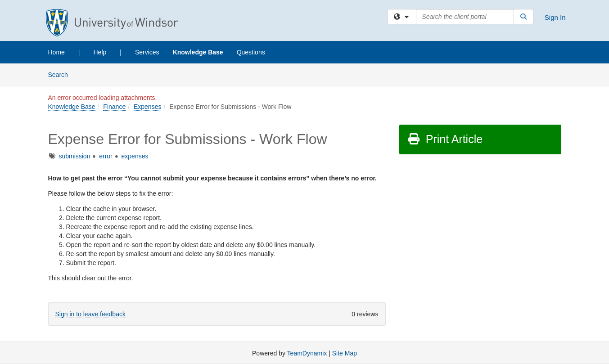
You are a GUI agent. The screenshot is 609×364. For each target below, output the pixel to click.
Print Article (445, 139)
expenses (135, 156)
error (106, 156)
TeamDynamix (307, 353)
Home (56, 52)
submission (74, 156)
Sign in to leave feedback (90, 314)
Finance (114, 107)
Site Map (345, 353)
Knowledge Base (198, 52)
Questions (251, 52)
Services (147, 52)
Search (61, 74)
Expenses (147, 107)
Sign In (555, 17)
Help (100, 52)
